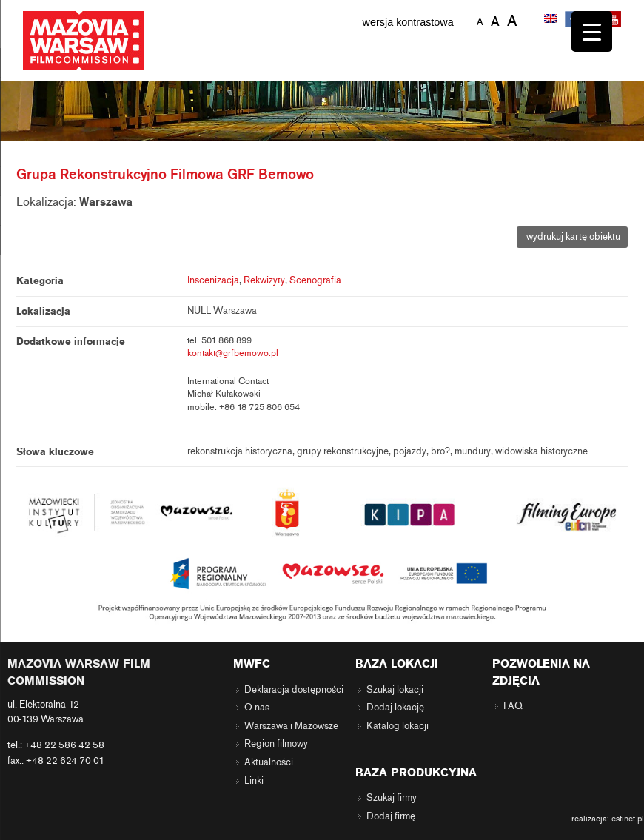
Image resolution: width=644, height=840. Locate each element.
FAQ (513, 706)
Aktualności (269, 762)
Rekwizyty (264, 280)
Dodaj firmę (391, 816)
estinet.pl (628, 819)
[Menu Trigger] (592, 31)
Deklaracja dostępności (294, 690)
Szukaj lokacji (395, 690)
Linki (254, 781)
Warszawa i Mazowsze (291, 726)
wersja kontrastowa (408, 22)
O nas (257, 708)
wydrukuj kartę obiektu (572, 237)
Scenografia (315, 280)
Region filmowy (276, 744)
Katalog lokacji (398, 726)
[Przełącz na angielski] (552, 20)
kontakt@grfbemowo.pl (233, 353)
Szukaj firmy (392, 798)
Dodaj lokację (395, 708)
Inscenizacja (213, 280)
